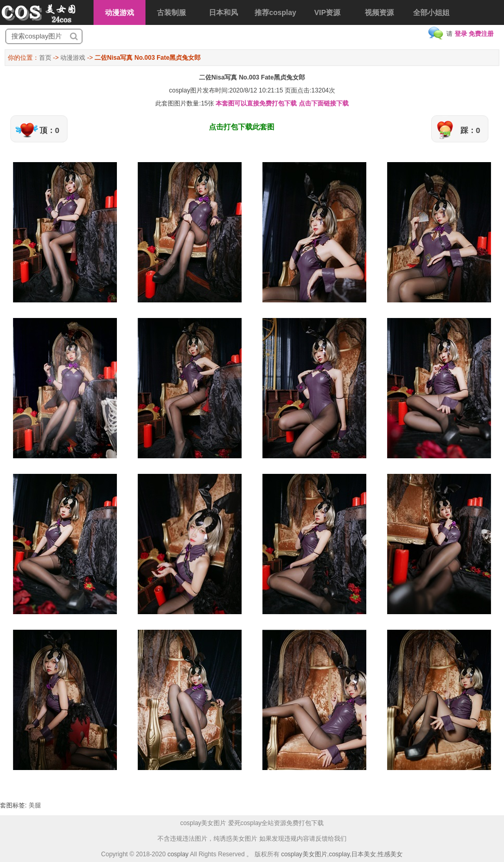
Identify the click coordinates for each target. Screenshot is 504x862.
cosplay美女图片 (304, 854)
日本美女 (364, 854)
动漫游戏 (120, 12)
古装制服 (171, 12)
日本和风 (223, 12)
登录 (461, 34)
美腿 (35, 805)
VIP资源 (328, 12)
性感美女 (390, 854)
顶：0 (49, 130)
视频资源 (379, 12)
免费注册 (481, 34)
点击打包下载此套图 (242, 127)
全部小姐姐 (431, 12)
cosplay (178, 854)
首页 (45, 58)
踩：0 (470, 130)
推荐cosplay (275, 12)
